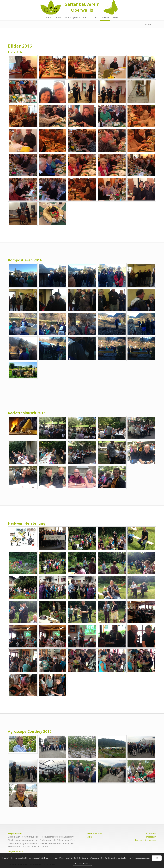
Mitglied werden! (16, 851)
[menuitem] (48, 17)
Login (89, 837)
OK (157, 858)
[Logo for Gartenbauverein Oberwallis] (82, 7)
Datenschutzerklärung (146, 840)
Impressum (151, 837)
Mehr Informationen (82, 863)
